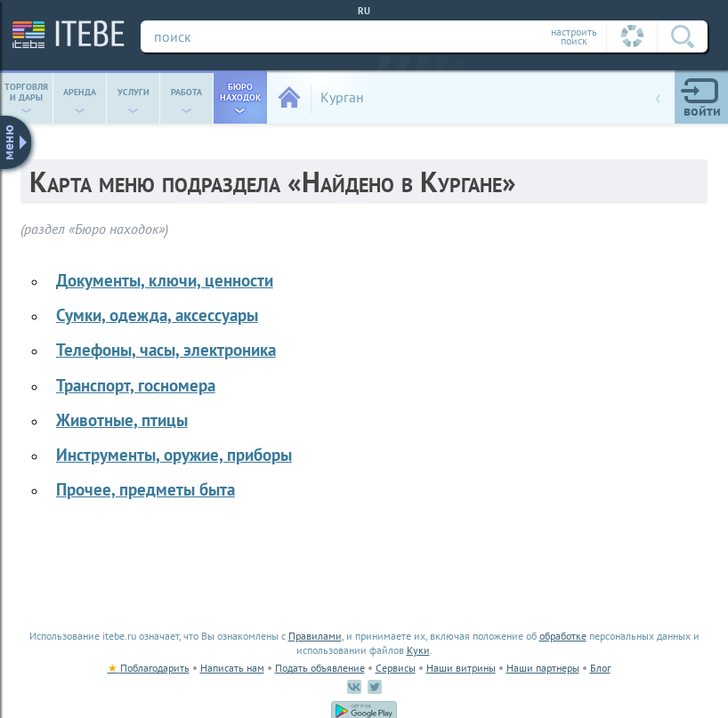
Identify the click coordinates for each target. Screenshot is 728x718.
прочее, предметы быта (146, 489)
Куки (418, 650)
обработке (563, 636)
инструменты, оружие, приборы (174, 454)
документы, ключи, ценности (165, 280)
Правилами (315, 636)
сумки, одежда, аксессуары (157, 315)
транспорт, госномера (136, 385)
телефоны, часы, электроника (166, 349)
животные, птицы (122, 420)
